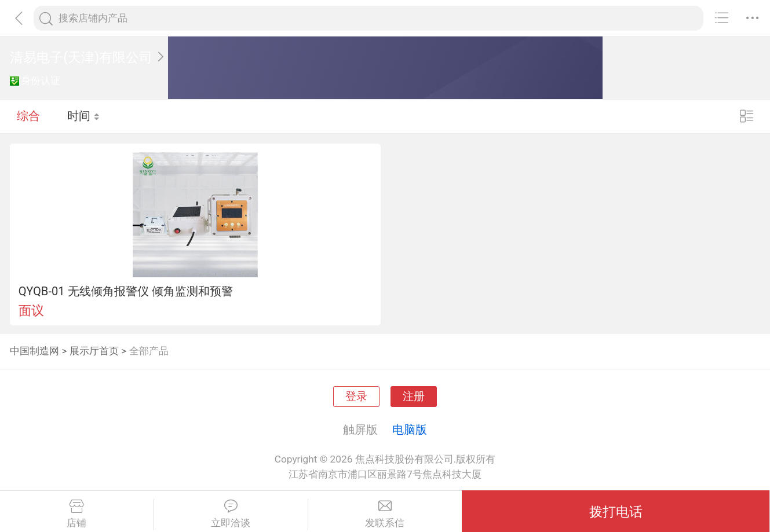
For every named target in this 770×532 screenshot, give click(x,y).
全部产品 (149, 351)
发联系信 (385, 514)
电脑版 (410, 430)
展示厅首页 (94, 351)
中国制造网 (34, 351)
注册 (414, 397)
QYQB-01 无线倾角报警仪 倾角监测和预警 (126, 291)
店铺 (77, 514)
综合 (28, 116)
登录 (356, 397)
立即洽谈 (231, 514)
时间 (84, 116)
